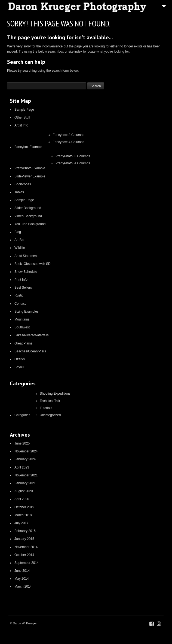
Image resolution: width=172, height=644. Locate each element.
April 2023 (22, 467)
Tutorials (46, 408)
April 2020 (22, 499)
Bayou (19, 367)
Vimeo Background (28, 216)
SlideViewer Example (30, 176)
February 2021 (25, 483)
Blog (18, 232)
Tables (19, 192)
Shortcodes (23, 184)
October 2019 (24, 507)
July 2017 (21, 523)
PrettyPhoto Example (30, 168)
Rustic (19, 295)
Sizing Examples (27, 312)
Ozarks (20, 359)
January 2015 (24, 539)
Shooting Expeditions (55, 394)
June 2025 (22, 443)
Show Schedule (26, 272)
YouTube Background (30, 224)
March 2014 (23, 586)
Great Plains (23, 343)
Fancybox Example (28, 147)
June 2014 (22, 571)
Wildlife (20, 248)
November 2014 (26, 547)
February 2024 (25, 459)
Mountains (22, 319)
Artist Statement (26, 256)
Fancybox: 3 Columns (68, 135)
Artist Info (21, 125)
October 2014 (24, 555)
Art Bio (19, 240)
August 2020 (24, 491)
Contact (20, 304)
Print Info (21, 280)
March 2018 (23, 515)
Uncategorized (50, 415)
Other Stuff (22, 117)
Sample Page (24, 110)
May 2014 (22, 579)
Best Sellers (23, 288)
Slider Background (28, 208)
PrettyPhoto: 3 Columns (73, 156)
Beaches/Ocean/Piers (30, 351)
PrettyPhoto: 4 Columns (73, 163)
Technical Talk (50, 401)
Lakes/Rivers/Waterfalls (32, 335)
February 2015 (25, 531)
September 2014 (27, 563)
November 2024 (26, 451)
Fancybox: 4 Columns (68, 142)
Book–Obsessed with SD (33, 264)
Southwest (22, 327)
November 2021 (26, 475)
